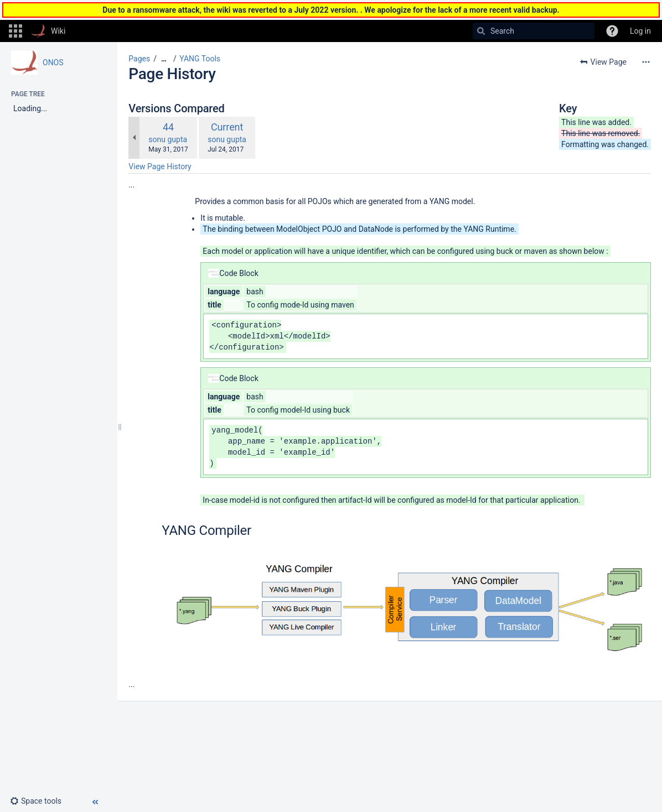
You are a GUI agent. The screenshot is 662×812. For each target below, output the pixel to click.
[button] (15, 31)
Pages (139, 59)
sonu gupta (168, 139)
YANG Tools (200, 59)
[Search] (481, 31)
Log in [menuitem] (640, 31)
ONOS (53, 63)
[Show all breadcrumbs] (164, 59)
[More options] (646, 62)
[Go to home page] (48, 31)
